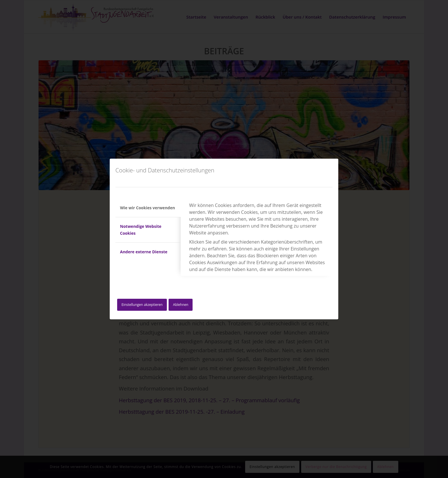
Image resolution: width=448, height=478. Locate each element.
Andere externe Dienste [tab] (144, 252)
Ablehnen (181, 305)
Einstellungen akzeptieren (142, 305)
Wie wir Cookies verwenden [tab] (147, 208)
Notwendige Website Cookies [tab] (141, 230)
